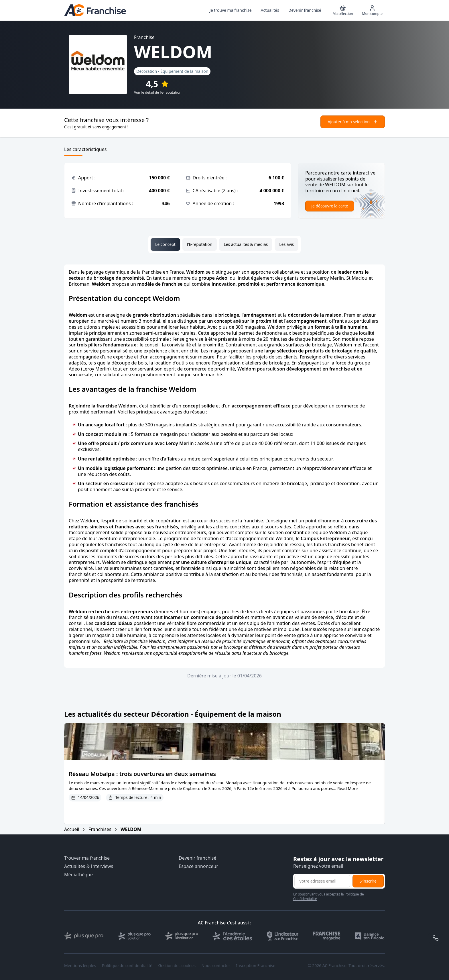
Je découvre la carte (330, 206)
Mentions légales (80, 966)
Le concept (165, 244)
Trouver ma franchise (87, 858)
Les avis (286, 244)
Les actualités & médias (246, 244)
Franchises (100, 829)
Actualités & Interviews (89, 866)
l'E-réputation (200, 244)
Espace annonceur (198, 866)
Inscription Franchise (256, 966)
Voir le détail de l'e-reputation (158, 93)
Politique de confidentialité (127, 966)
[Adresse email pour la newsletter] (322, 881)
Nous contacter (216, 966)
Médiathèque (78, 875)
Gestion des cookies (177, 966)
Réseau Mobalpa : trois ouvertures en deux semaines (142, 774)
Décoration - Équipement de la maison (172, 71)
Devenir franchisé (197, 858)
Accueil (72, 829)
